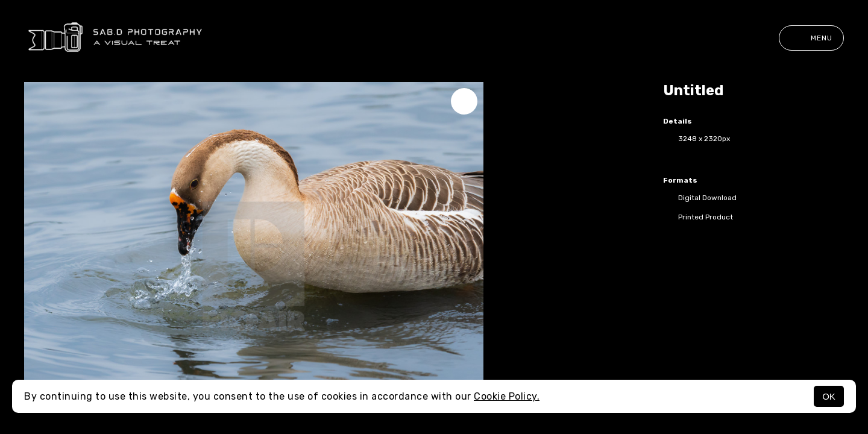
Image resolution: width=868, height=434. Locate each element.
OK (829, 396)
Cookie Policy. (507, 396)
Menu (811, 38)
